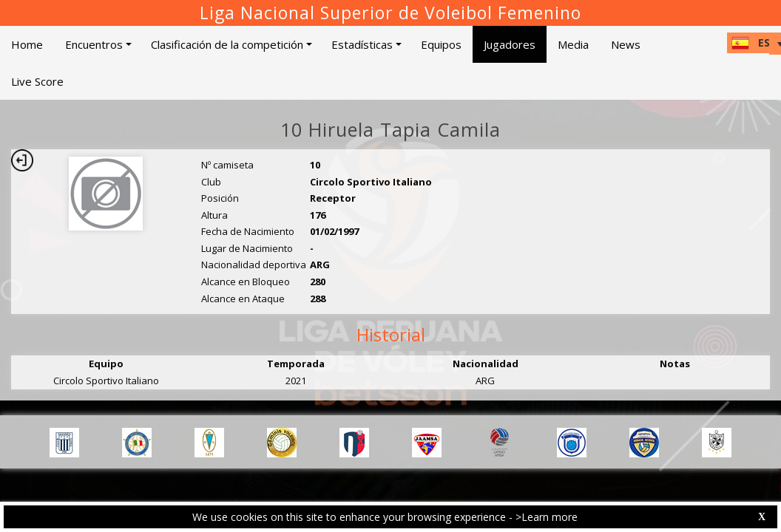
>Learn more (547, 517)
